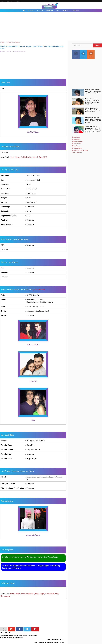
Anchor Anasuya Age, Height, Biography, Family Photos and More (93, 110)
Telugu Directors (77, 148)
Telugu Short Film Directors (80, 150)
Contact (7, 1)
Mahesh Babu (38, 157)
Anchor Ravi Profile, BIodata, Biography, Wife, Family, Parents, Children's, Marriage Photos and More (93, 129)
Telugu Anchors (77, 144)
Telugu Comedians (77, 142)
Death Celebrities (77, 153)
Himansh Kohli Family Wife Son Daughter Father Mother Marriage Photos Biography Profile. (16, 636)
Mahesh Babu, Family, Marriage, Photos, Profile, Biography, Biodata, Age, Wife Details (92, 101)
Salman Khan (15, 594)
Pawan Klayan (15, 157)
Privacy (13, 1)
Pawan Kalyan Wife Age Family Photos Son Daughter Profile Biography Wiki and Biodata (93, 120)
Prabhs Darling (26, 157)
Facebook (76, 55)
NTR (45, 157)
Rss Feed (91, 55)
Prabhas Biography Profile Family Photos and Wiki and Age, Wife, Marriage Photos (93, 91)
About (2, 1)
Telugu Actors (76, 137)
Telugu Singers (76, 146)
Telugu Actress (76, 139)
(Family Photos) (39, 290)
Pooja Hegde (40, 594)
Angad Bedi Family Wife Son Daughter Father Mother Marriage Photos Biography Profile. (49, 636)
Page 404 (19, 1)
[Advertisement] (51, 27)
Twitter (83, 55)
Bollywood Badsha (27, 594)
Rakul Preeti (50, 594)
